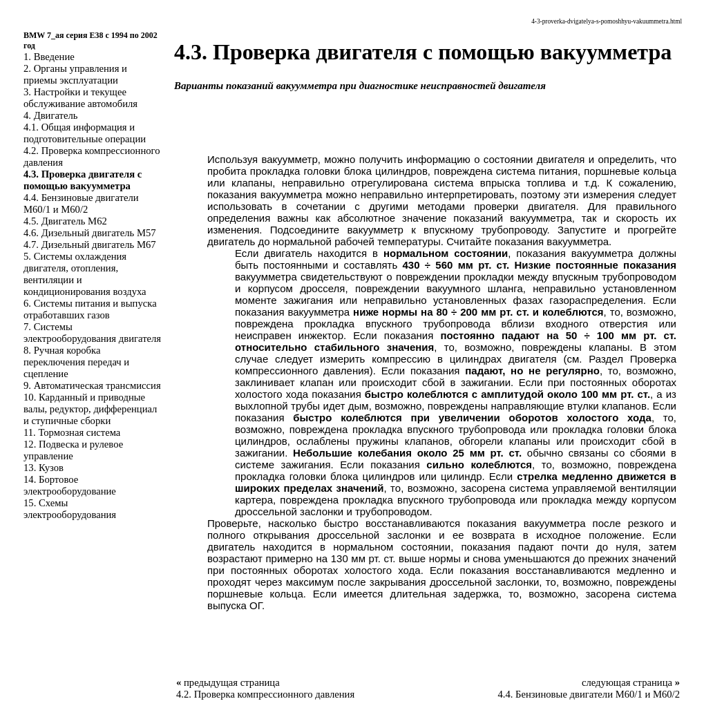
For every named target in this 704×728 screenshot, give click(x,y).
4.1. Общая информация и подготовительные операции (85, 133)
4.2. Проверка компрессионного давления (265, 694)
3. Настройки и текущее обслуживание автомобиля (80, 98)
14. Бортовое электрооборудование (70, 485)
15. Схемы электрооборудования (70, 509)
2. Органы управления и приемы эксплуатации (75, 74)
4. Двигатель (50, 115)
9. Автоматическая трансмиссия (92, 385)
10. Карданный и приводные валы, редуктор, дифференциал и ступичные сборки (90, 409)
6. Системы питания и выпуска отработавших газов (90, 309)
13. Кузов (44, 468)
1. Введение (49, 57)
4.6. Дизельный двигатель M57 (90, 233)
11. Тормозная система (72, 432)
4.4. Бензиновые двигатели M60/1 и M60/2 (81, 203)
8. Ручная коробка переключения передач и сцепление (76, 362)
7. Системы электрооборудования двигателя (92, 333)
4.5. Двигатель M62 (65, 221)
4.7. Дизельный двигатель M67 (90, 245)
